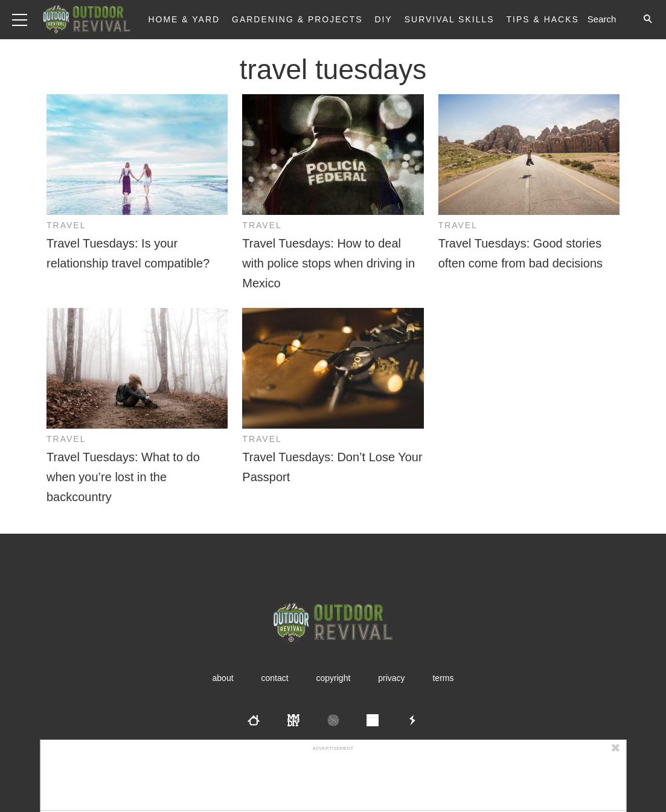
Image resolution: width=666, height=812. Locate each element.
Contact (274, 678)
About (223, 678)
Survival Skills (450, 19)
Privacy (391, 678)
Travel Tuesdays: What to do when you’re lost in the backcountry (123, 477)
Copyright (334, 678)
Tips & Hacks (542, 19)
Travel (66, 225)
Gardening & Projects (297, 19)
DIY (384, 19)
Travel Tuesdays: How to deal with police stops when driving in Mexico (328, 263)
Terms (443, 678)
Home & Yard (184, 19)
